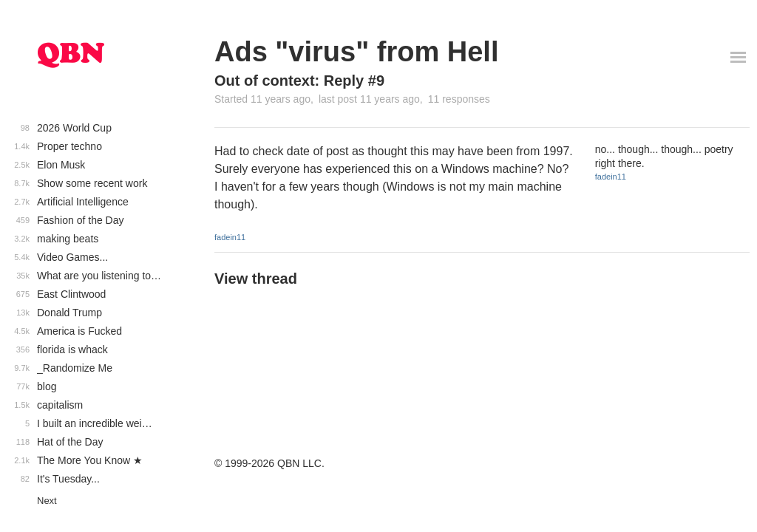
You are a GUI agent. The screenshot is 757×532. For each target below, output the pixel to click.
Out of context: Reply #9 (299, 81)
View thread (256, 279)
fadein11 (230, 237)
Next (47, 501)
